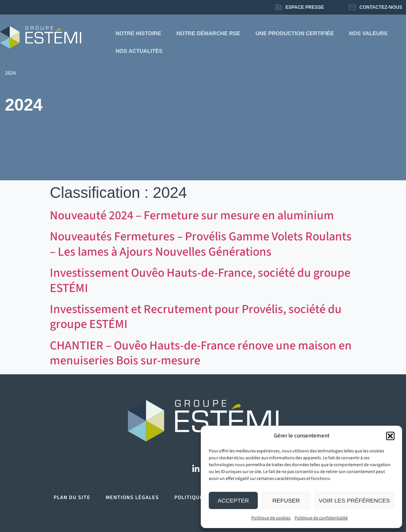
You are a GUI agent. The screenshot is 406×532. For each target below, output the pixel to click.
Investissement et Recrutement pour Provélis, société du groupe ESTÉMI (196, 317)
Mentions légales (132, 498)
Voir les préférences (354, 500)
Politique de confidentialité (321, 518)
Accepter (233, 500)
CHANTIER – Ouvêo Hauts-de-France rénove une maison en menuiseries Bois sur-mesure (201, 353)
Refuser (286, 500)
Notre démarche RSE (208, 33)
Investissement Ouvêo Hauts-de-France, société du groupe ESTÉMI (200, 280)
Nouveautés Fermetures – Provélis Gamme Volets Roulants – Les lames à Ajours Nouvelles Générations (201, 244)
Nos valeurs (368, 33)
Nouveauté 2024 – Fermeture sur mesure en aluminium (192, 215)
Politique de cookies (271, 518)
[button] (390, 436)
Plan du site (72, 498)
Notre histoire (138, 33)
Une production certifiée (295, 33)
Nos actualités (139, 51)
